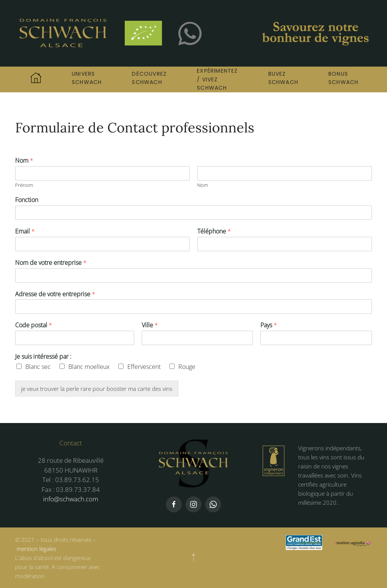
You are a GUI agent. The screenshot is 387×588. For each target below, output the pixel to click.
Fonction (27, 200)
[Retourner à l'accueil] (91, 33)
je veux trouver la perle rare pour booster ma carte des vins (97, 389)
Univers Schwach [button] (87, 78)
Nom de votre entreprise (51, 263)
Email (25, 231)
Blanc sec (38, 367)
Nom (24, 161)
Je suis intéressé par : (43, 357)
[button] (193, 558)
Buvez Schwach (283, 78)
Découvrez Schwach (149, 78)
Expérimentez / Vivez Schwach (217, 79)
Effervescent (144, 367)
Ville (150, 325)
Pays (269, 325)
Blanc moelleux (89, 367)
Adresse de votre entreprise (55, 294)
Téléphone (214, 231)
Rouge (187, 367)
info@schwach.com (71, 499)
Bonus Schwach (343, 78)
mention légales (36, 549)
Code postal (34, 325)
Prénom (24, 185)
